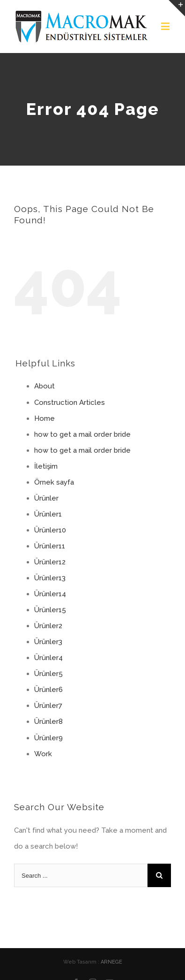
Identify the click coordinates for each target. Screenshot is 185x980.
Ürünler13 (50, 578)
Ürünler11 (50, 546)
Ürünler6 (48, 690)
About (44, 386)
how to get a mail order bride (82, 434)
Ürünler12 (50, 562)
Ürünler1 (48, 514)
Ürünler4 (48, 658)
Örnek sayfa (54, 482)
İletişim (46, 466)
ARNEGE (111, 962)
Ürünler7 (48, 706)
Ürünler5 (48, 674)
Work (43, 754)
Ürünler (46, 498)
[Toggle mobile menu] (166, 26)
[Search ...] (81, 875)
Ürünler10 (50, 530)
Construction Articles (70, 403)
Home (44, 418)
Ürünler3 (48, 642)
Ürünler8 (48, 722)
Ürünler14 (50, 594)
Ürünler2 (48, 626)
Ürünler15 (50, 610)
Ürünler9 (48, 738)
